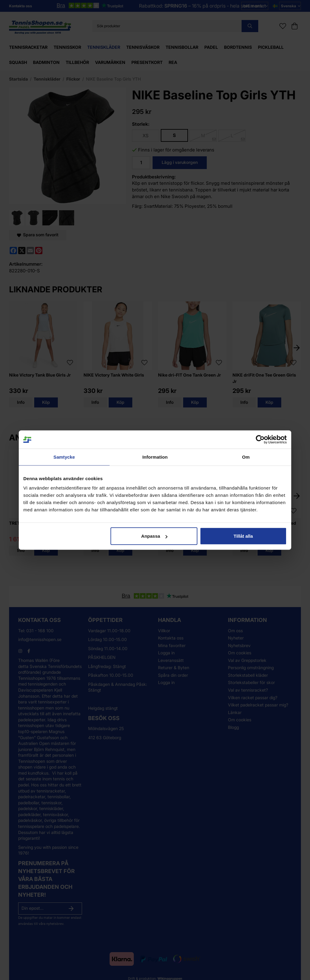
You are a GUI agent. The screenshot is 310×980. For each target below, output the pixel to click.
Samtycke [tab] (64, 457)
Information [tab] (155, 457)
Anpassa (154, 536)
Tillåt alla (243, 536)
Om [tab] (246, 457)
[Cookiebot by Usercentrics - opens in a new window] (260, 439)
